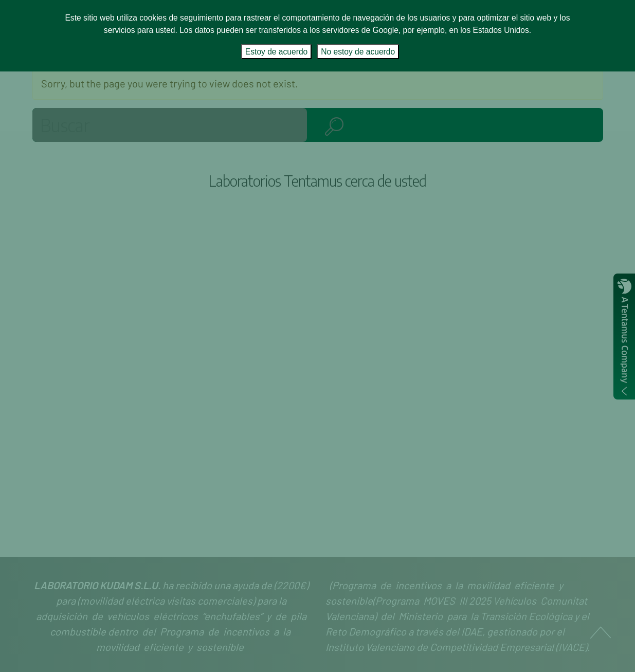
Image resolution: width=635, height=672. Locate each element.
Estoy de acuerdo (276, 52)
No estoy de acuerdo (358, 52)
